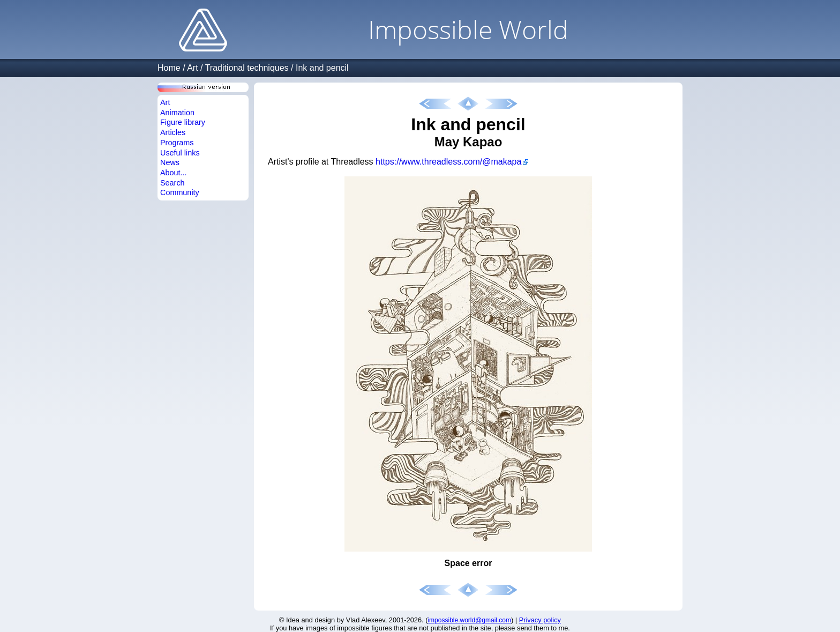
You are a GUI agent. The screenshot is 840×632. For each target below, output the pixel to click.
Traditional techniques (247, 68)
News (170, 162)
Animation (177, 113)
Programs (177, 143)
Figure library (183, 122)
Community (180, 192)
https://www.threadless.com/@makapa (448, 162)
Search (172, 183)
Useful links (180, 153)
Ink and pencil (322, 68)
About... (174, 173)
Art (192, 68)
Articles (173, 132)
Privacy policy (540, 620)
